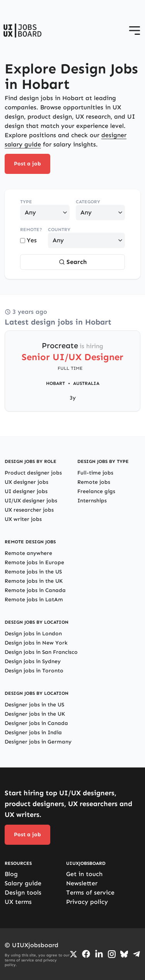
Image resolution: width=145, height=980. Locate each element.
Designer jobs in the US (34, 705)
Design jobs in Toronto (34, 671)
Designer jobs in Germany (38, 742)
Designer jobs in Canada (36, 723)
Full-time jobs (95, 473)
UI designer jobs (26, 491)
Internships (92, 501)
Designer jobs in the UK (35, 714)
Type (26, 202)
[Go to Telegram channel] (136, 954)
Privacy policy (87, 902)
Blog (11, 874)
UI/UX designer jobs (31, 501)
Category (88, 202)
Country (59, 230)
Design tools (23, 892)
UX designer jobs (26, 482)
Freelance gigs (96, 491)
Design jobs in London (33, 634)
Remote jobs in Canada (35, 590)
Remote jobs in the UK (34, 581)
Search (73, 262)
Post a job (27, 164)
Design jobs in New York (36, 643)
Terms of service (90, 892)
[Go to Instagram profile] (112, 954)
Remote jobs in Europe (34, 562)
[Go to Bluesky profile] (124, 954)
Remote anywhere (28, 553)
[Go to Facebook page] (86, 954)
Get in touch (84, 874)
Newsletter (82, 883)
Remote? (31, 230)
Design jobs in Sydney (33, 661)
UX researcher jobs (29, 510)
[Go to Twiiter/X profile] (73, 954)
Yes (28, 240)
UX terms (18, 902)
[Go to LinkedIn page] (99, 954)
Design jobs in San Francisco (41, 652)
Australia (86, 383)
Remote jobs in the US (33, 572)
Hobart (55, 383)
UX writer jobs (23, 519)
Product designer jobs (33, 473)
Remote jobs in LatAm (34, 600)
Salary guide (23, 883)
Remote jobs (94, 482)
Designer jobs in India (33, 732)
